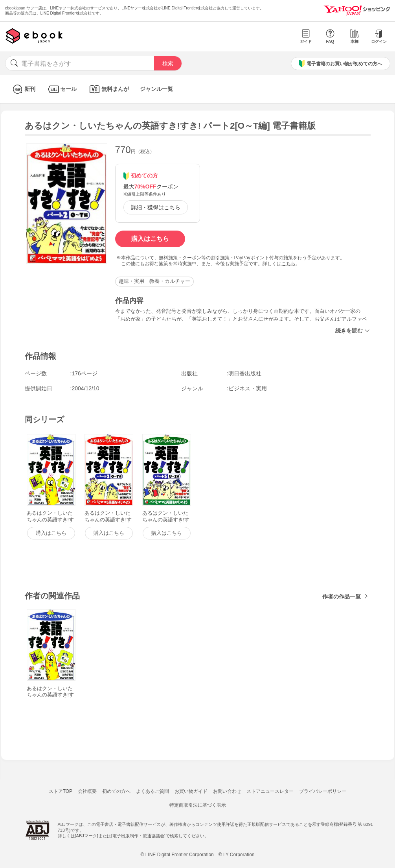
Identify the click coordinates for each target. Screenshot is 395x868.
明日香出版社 (245, 373)
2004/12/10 (86, 388)
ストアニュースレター (270, 791)
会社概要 (87, 791)
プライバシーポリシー (323, 791)
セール (62, 89)
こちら (288, 264)
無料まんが (108, 89)
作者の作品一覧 (342, 597)
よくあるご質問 (152, 791)
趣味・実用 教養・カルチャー (154, 281)
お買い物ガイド (191, 791)
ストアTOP (61, 791)
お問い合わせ (227, 791)
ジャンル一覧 (156, 89)
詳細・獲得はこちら (156, 207)
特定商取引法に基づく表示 (198, 805)
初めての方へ (116, 791)
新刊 (23, 89)
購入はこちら (150, 239)
